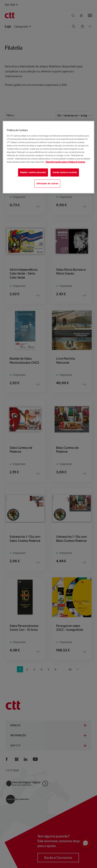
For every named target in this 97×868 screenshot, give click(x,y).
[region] (49, 157)
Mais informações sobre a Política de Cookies (65, 162)
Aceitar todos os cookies (65, 172)
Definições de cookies (47, 183)
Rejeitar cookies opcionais (33, 172)
